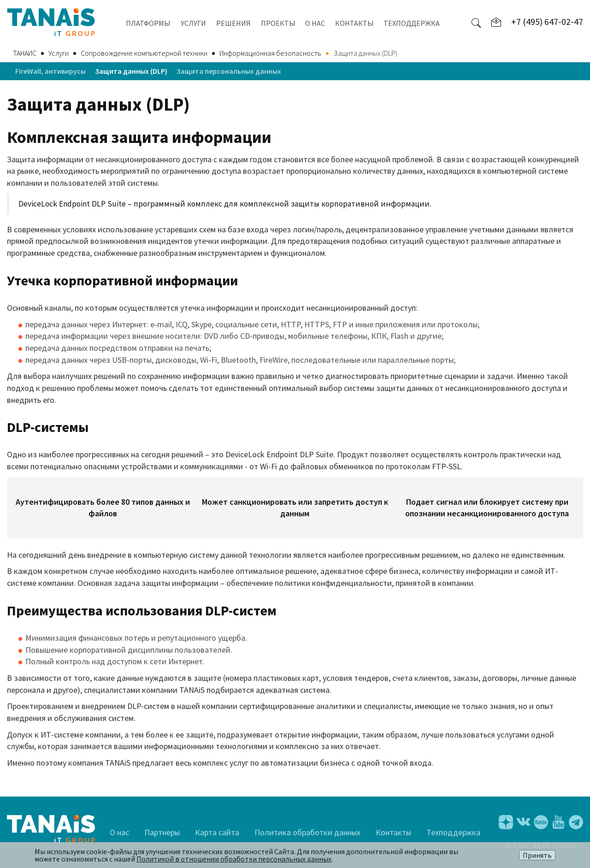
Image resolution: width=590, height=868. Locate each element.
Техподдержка (453, 832)
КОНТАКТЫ (354, 23)
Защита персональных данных (229, 71)
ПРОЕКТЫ (278, 23)
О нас (119, 832)
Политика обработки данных (307, 832)
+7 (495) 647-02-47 (547, 21)
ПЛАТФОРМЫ (148, 23)
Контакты (393, 832)
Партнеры (162, 832)
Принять (537, 855)
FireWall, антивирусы (50, 71)
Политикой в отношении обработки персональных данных (234, 859)
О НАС (315, 23)
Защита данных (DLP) (131, 71)
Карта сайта (217, 832)
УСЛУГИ (193, 23)
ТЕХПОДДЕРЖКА (412, 23)
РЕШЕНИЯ (233, 23)
